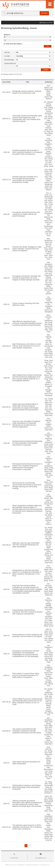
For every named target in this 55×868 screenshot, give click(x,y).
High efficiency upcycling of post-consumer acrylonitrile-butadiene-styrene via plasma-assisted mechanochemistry (27, 323)
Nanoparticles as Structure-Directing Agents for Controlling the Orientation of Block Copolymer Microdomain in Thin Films (27, 573)
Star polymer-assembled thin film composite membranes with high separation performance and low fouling (27, 731)
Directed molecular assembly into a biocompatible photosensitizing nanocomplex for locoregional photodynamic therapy (25, 179)
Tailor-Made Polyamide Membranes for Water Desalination (26, 763)
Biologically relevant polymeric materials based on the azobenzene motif (27, 92)
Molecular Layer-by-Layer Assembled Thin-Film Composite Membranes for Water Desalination (26, 545)
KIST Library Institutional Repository (16, 5)
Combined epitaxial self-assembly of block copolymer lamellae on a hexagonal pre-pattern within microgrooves (27, 152)
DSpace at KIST (47, 23)
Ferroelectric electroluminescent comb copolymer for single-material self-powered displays (26, 214)
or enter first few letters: (13, 44)
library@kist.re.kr (41, 858)
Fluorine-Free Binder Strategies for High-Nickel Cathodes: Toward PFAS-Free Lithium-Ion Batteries (27, 249)
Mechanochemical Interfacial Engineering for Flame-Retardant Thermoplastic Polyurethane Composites (27, 443)
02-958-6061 (14, 858)
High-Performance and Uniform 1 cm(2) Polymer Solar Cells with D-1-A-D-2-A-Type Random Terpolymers (27, 346)
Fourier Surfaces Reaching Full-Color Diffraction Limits (26, 304)
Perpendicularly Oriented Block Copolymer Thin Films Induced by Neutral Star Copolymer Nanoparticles (27, 612)
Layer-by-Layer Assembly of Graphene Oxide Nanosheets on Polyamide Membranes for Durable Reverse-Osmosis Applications (26, 424)
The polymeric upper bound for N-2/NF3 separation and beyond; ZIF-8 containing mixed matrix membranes (27, 827)
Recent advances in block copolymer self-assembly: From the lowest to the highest (27, 635)
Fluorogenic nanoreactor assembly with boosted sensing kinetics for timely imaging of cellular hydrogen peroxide (27, 278)
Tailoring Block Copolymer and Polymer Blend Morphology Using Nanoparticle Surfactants (27, 787)
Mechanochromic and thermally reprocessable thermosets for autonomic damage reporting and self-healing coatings (27, 486)
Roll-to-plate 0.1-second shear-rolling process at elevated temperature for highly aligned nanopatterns (26, 675)
